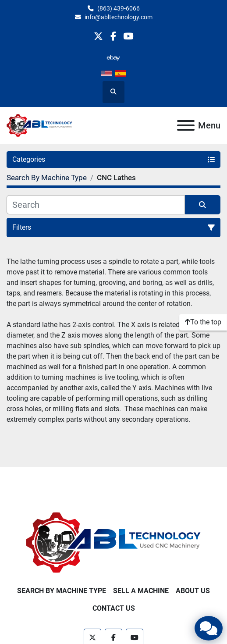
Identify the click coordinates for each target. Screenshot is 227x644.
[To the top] (203, 322)
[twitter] (98, 36)
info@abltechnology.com (119, 17)
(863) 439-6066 (119, 8)
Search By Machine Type (62, 591)
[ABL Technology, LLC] (113, 543)
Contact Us (114, 608)
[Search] (96, 205)
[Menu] (186, 125)
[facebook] (113, 36)
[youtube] (128, 36)
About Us (193, 591)
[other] (113, 58)
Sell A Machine (141, 591)
